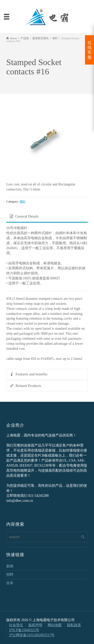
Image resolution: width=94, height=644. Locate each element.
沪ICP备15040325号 (24, 630)
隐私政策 (74, 625)
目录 (10, 583)
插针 (23, 202)
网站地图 (55, 625)
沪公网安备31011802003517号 (32, 635)
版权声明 (35, 625)
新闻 (10, 566)
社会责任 (16, 625)
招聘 (10, 575)
